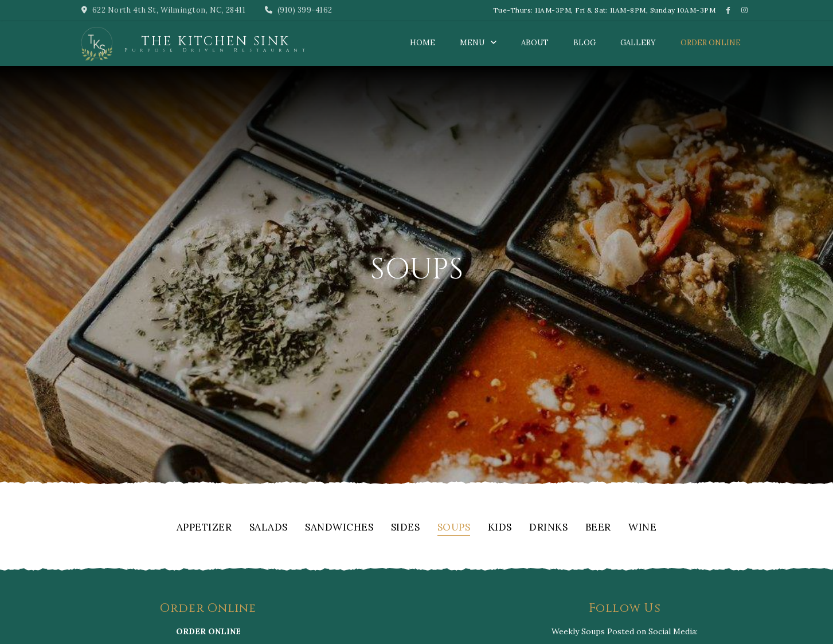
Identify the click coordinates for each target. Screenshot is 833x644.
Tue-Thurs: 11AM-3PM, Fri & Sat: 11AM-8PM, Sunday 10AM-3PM (605, 10)
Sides (406, 528)
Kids (500, 528)
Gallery (638, 43)
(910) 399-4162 (299, 10)
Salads (269, 528)
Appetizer (204, 528)
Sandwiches (339, 528)
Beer (598, 528)
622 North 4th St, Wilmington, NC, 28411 (164, 10)
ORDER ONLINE (208, 631)
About (535, 43)
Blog (584, 43)
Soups (454, 528)
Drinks (548, 528)
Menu (472, 43)
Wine (642, 528)
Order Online (711, 43)
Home (423, 43)
